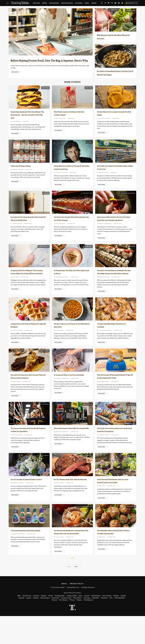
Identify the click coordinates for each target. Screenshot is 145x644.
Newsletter (132, 3)
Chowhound (27, 624)
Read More (15, 78)
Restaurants (67, 3)
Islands (123, 624)
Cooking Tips (131, 47)
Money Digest (45, 626)
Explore (44, 624)
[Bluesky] (115, 3)
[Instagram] (119, 3)
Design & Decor (44, 259)
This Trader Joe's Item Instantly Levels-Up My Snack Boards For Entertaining (113, 450)
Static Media (60, 615)
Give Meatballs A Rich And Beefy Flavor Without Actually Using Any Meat (114, 558)
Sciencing (87, 626)
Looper (29, 626)
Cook (87, 3)
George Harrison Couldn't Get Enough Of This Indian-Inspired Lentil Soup (70, 175)
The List (54, 628)
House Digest (107, 624)
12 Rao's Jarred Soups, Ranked (26, 172)
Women (79, 628)
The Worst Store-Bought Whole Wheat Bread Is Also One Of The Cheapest (70, 229)
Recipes (36, 3)
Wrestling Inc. (89, 628)
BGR (19, 624)
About (64, 612)
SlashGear (104, 626)
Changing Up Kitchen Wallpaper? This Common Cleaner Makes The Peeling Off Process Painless (28, 286)
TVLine (72, 628)
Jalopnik (21, 626)
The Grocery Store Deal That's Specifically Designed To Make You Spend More (28, 450)
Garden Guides (72, 624)
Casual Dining (87, 423)
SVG (111, 626)
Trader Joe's (131, 149)
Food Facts (88, 11)
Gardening (132, 477)
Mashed (36, 626)
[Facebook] (102, 3)
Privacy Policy (77, 612)
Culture (89, 149)
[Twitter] (105, 3)
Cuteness (36, 624)
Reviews (46, 149)
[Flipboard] (109, 3)
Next (76, 594)
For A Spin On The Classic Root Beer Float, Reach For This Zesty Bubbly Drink (27, 229)
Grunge (87, 624)
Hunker (116, 624)
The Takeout (63, 628)
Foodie (51, 624)
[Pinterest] (112, 3)
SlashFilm (95, 626)
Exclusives (54, 3)
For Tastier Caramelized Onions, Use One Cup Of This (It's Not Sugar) (115, 74)
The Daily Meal (120, 626)
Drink (94, 3)
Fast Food (45, 91)
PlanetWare (77, 626)
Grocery (46, 531)
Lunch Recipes (87, 259)
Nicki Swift (55, 626)
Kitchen (79, 3)
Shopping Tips (131, 11)
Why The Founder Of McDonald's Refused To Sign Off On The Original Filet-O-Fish (114, 393)
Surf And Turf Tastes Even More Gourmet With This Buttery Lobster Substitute (27, 393)
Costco (46, 477)
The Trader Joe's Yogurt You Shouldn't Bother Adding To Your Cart (114, 175)
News (45, 3)
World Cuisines (130, 91)
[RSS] (122, 3)
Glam (80, 624)
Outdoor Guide (66, 626)
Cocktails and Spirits (128, 203)
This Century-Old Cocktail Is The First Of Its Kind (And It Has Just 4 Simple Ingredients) (114, 229)
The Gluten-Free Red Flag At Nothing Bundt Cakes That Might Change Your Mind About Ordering (115, 286)
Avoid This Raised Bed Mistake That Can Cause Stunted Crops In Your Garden (115, 504)
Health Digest (96, 624)
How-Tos (46, 203)
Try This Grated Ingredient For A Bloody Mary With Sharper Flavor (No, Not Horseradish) (71, 558)
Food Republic (60, 624)
